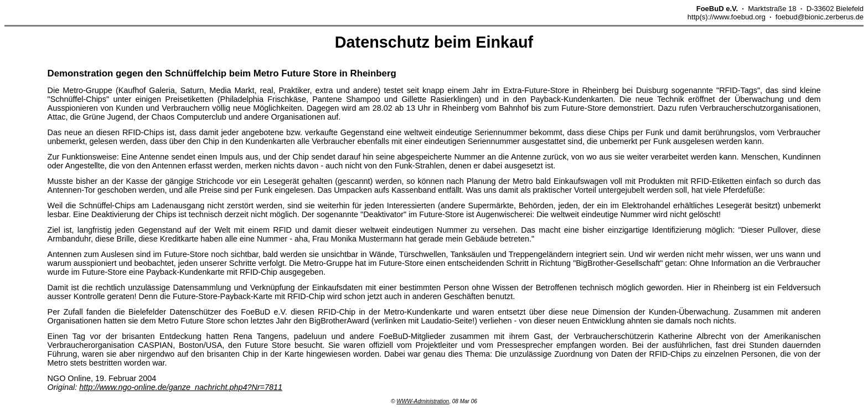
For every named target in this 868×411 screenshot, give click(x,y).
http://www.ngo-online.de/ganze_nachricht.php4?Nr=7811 (181, 387)
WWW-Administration (423, 401)
